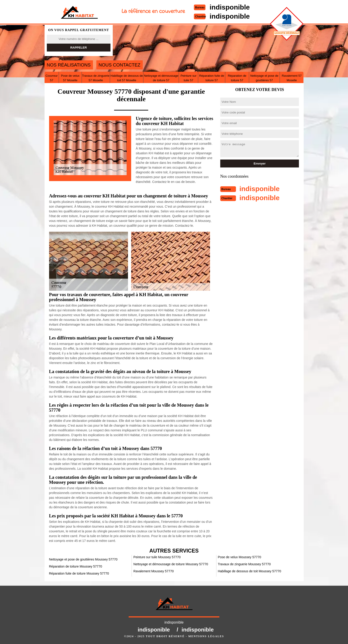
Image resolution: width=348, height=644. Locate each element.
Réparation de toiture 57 (237, 78)
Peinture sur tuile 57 (188, 78)
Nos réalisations (69, 65)
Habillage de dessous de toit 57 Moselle (127, 78)
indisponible (230, 7)
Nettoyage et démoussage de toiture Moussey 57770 (171, 564)
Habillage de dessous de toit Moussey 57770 (249, 571)
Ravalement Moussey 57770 (154, 571)
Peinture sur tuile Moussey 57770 (157, 557)
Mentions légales (206, 636)
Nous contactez (120, 65)
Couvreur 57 (51, 78)
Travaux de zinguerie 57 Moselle (96, 78)
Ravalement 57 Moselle (292, 78)
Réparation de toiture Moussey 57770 (76, 566)
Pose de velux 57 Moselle (70, 78)
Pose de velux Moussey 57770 (239, 557)
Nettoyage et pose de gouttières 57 (264, 78)
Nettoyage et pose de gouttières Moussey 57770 (83, 559)
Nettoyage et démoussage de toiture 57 (161, 78)
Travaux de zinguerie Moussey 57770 (244, 564)
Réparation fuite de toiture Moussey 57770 (79, 573)
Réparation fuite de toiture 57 (212, 78)
